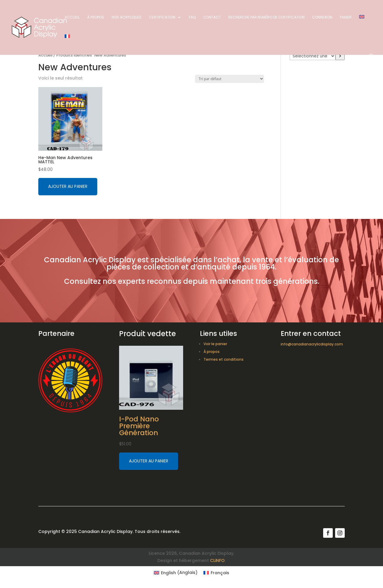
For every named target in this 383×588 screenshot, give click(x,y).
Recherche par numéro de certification (266, 17)
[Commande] (230, 79)
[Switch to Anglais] (362, 25)
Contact (212, 17)
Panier (346, 17)
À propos (96, 17)
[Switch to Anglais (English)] (176, 572)
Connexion (322, 17)
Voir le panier (215, 344)
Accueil (72, 17)
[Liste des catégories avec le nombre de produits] (313, 56)
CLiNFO (217, 560)
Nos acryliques (127, 17)
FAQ (192, 17)
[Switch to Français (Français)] (216, 572)
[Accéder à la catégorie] (340, 56)
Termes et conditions (224, 359)
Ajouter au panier (68, 186)
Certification (162, 17)
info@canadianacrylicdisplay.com (312, 344)
